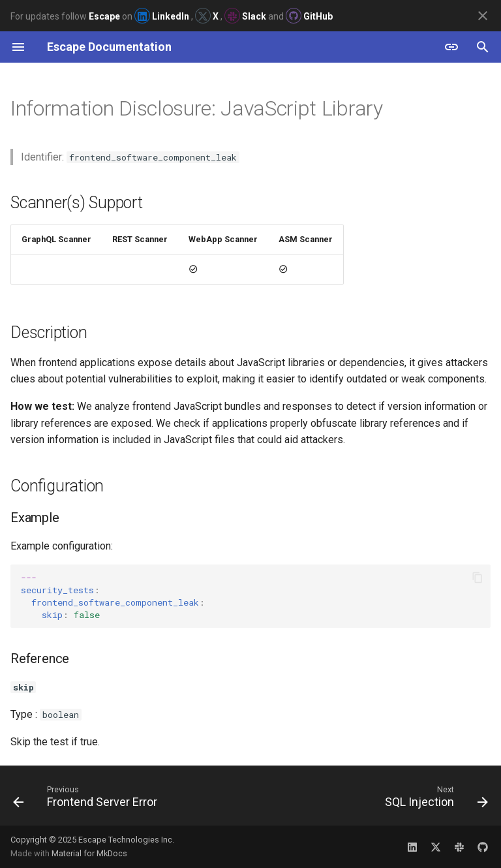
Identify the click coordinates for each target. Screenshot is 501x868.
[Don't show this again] (483, 16)
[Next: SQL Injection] (434, 799)
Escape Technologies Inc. (126, 840)
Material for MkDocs (89, 853)
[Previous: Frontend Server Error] (87, 799)
